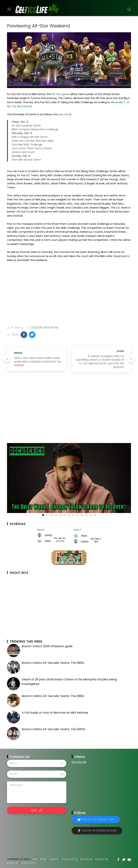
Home (35, 859)
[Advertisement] (69, 295)
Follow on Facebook (99, 830)
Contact (54, 859)
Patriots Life (102, 859)
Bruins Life (13, 863)
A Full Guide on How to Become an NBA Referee (55, 713)
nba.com (64, 114)
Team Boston (28, 863)
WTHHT (43, 859)
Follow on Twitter (98, 819)
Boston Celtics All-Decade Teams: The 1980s (53, 663)
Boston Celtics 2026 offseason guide (47, 646)
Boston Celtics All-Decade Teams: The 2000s (53, 729)
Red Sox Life (86, 859)
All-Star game (60, 94)
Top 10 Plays (68, 859)
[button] (24, 335)
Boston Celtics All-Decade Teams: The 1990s (53, 696)
